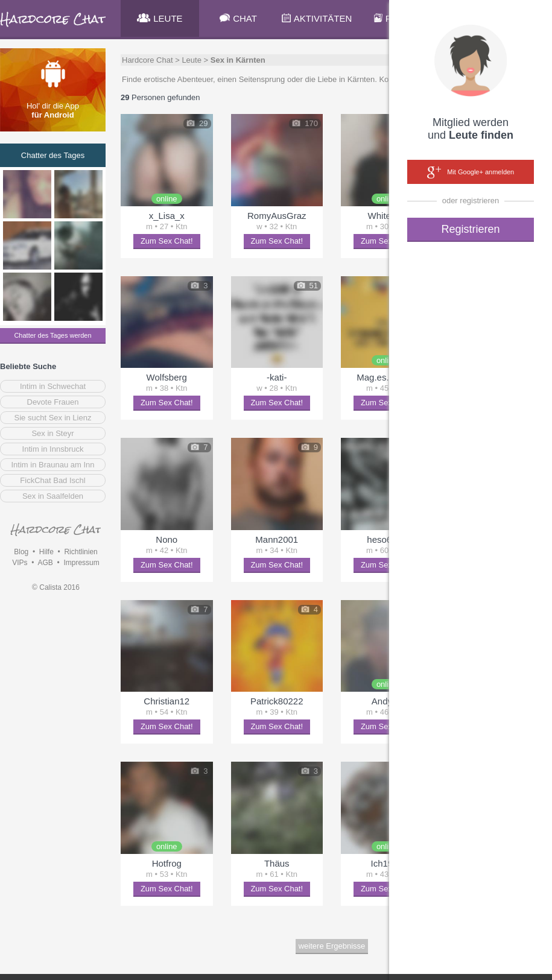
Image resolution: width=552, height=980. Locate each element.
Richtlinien (81, 552)
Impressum (81, 563)
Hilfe (46, 552)
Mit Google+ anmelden (471, 172)
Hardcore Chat (148, 60)
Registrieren (470, 229)
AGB (45, 563)
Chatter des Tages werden (52, 335)
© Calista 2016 (56, 587)
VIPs (20, 563)
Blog (21, 552)
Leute (192, 60)
